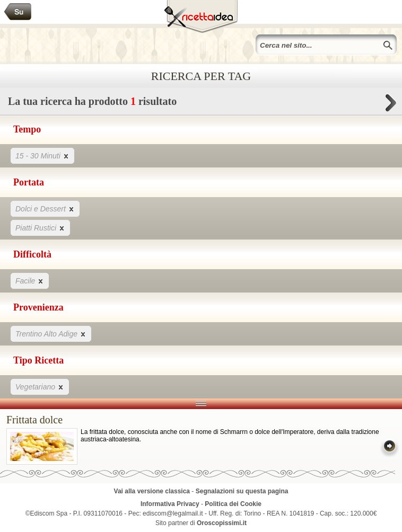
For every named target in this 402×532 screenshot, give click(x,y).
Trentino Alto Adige (51, 334)
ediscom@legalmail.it (173, 513)
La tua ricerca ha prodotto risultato (201, 104)
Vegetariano (40, 387)
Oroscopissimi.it (222, 523)
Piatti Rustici (40, 228)
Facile (30, 281)
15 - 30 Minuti (42, 156)
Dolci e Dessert (45, 209)
